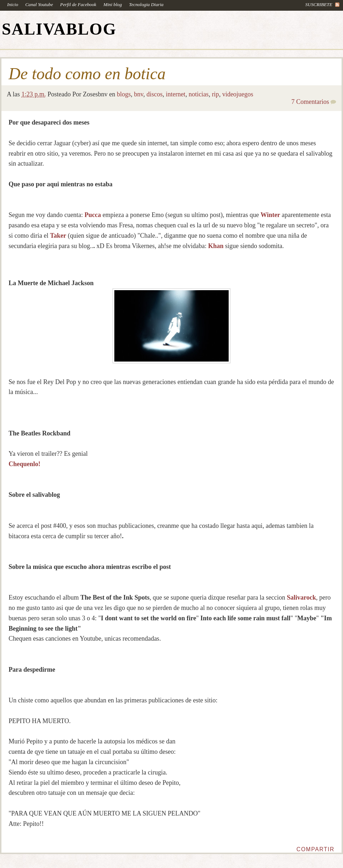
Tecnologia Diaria (146, 4)
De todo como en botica (87, 74)
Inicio (13, 4)
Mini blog (113, 4)
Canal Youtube (39, 4)
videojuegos (238, 94)
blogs (124, 94)
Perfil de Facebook (78, 4)
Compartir (315, 849)
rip (215, 94)
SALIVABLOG (59, 29)
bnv (139, 94)
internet (176, 94)
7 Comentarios (310, 102)
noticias (199, 94)
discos (155, 94)
